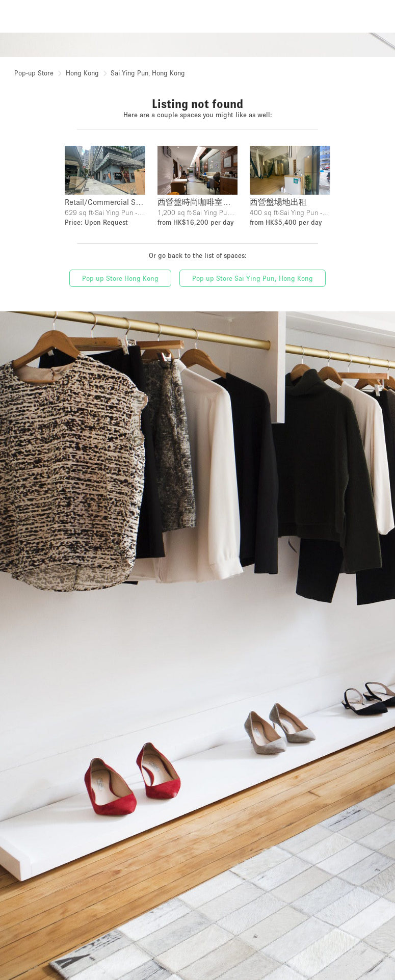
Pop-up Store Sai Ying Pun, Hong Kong (253, 278)
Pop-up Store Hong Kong (120, 278)
